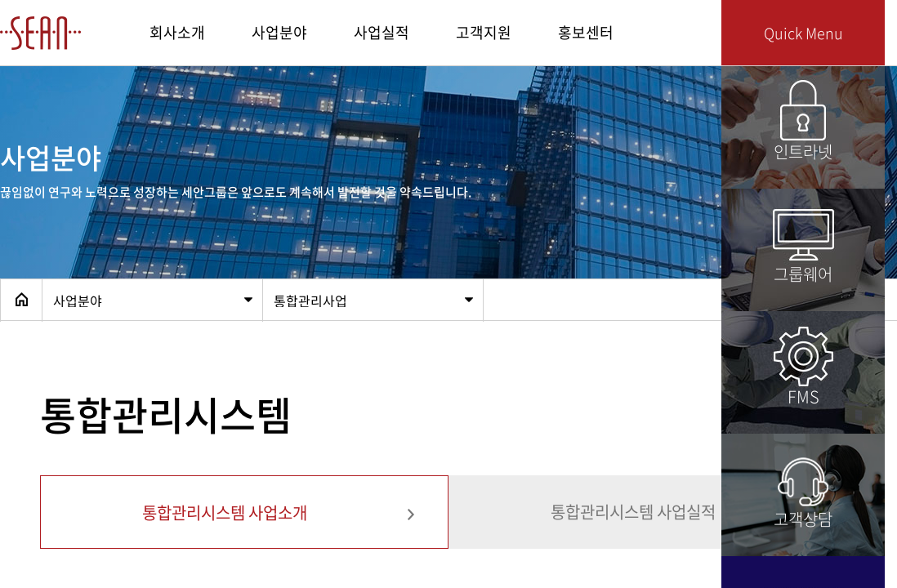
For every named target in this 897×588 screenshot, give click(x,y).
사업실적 (382, 32)
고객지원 (484, 32)
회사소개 (177, 32)
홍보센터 (586, 32)
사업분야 (279, 32)
